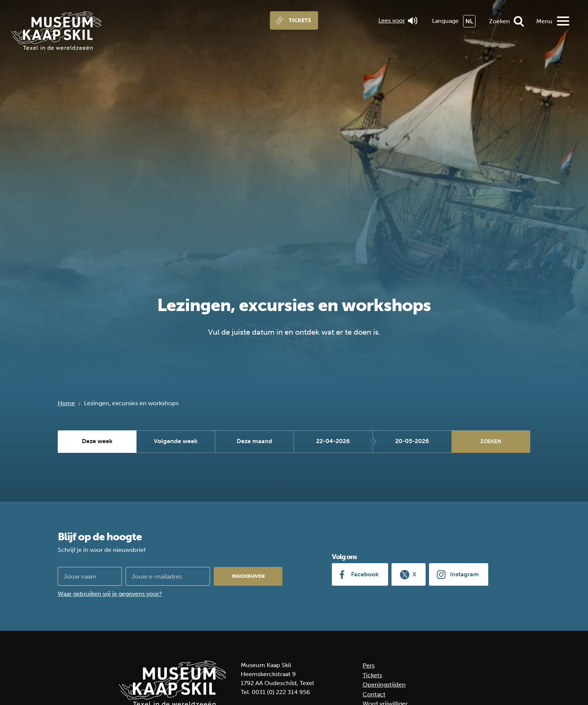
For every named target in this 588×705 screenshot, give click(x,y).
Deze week (97, 441)
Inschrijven (248, 576)
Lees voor (398, 21)
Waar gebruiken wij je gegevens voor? (110, 594)
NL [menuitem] (469, 21)
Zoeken (499, 21)
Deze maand (254, 441)
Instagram (464, 574)
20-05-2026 (412, 441)
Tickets (300, 20)
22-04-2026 (333, 441)
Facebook (365, 574)
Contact (374, 694)
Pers (369, 665)
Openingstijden (384, 685)
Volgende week (176, 441)
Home (66, 403)
